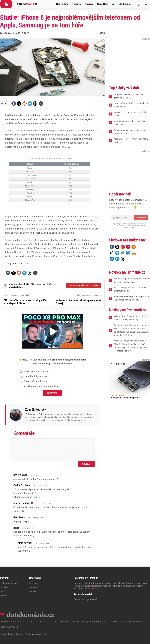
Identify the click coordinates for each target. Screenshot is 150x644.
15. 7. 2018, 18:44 (44, 504)
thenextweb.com (21, 264)
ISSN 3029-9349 (9, 627)
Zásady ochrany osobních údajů (88, 622)
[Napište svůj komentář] (52, 450)
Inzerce (31, 622)
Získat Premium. (91, 589)
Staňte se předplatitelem (84, 286)
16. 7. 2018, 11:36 (37, 476)
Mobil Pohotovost (9, 584)
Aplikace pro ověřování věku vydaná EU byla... (131, 141)
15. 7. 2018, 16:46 (42, 544)
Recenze (76, 4)
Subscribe (141, 217)
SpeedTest (103, 4)
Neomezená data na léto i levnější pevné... (130, 114)
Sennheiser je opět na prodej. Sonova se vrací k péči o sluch (132, 280)
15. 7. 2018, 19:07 (40, 486)
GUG (2, 592)
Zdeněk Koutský (8, 33)
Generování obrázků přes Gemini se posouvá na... (131, 105)
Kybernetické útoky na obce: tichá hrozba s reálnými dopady (130, 318)
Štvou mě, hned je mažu (37, 382)
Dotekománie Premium (12, 622)
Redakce (43, 622)
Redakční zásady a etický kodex (126, 622)
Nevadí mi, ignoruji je (35, 377)
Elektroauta (125, 4)
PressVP (33, 592)
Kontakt (64, 622)
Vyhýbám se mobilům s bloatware (42, 387)
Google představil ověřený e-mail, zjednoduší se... (130, 132)
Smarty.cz (5, 588)
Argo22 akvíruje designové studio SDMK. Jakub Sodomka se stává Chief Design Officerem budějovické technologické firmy (131, 330)
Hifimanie (34, 584)
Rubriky (89, 4)
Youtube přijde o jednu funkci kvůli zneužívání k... (130, 123)
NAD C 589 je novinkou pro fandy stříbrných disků (130, 289)
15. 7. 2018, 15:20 (29, 529)
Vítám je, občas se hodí (37, 372)
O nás (54, 622)
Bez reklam (62, 4)
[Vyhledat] (146, 4)
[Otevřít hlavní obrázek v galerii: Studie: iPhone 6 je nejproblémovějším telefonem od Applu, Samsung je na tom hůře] (52, 67)
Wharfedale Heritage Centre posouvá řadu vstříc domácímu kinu (132, 298)
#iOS (102, 33)
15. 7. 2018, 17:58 (35, 518)
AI (113, 4)
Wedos (3, 596)
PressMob (34, 588)
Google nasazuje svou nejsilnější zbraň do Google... (129, 96)
